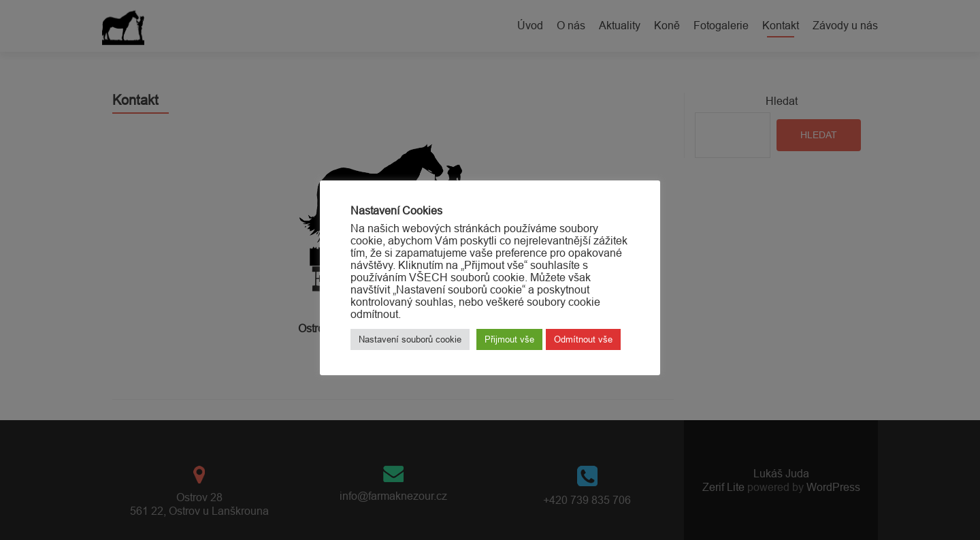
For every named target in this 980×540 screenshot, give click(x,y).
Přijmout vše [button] (509, 339)
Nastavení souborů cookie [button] (410, 339)
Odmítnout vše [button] (583, 339)
